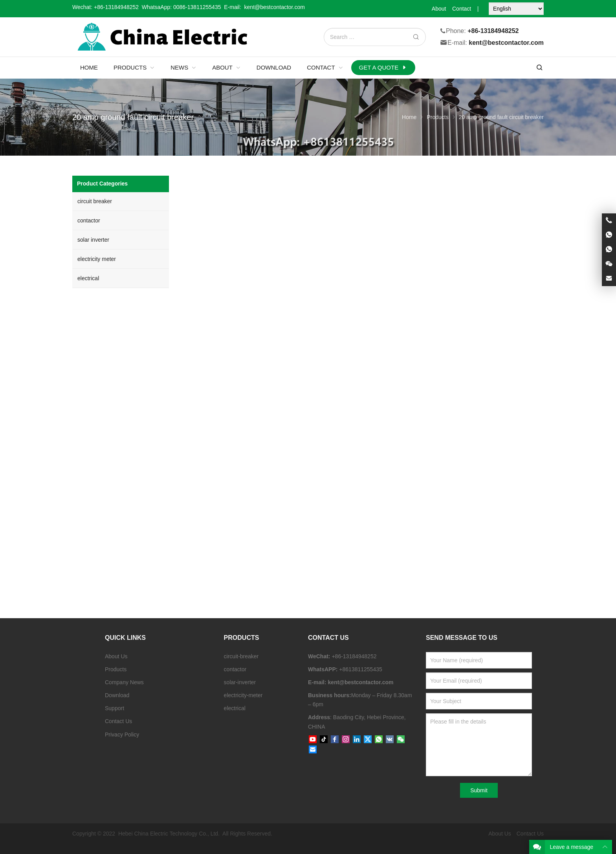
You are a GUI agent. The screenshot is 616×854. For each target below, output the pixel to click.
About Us (116, 656)
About (439, 9)
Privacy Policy (122, 735)
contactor (89, 220)
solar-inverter (240, 682)
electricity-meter (243, 695)
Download (117, 695)
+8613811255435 (360, 669)
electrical (88, 278)
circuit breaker (95, 201)
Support (115, 708)
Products (116, 669)
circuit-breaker (241, 656)
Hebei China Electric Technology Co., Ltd (168, 834)
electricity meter (97, 259)
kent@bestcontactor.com (506, 43)
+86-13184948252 (116, 7)
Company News (124, 682)
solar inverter (93, 240)
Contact (462, 9)
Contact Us (118, 721)
